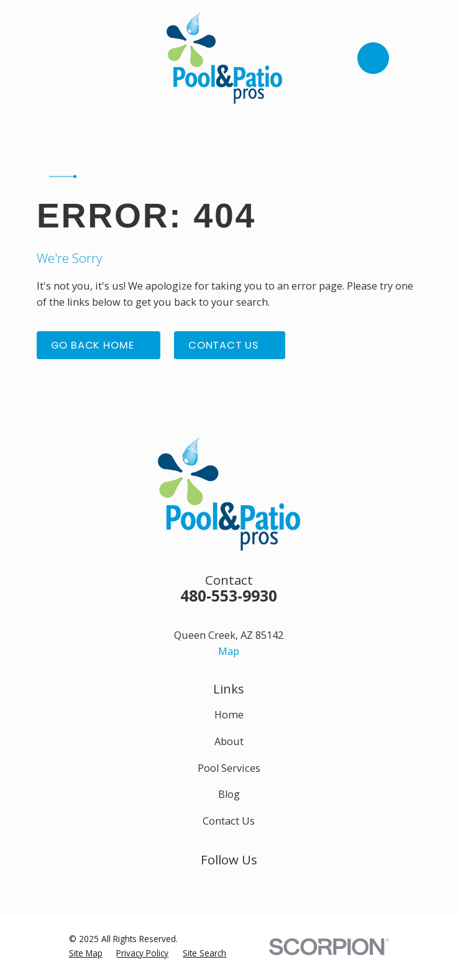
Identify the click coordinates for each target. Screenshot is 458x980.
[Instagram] (229, 884)
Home (229, 715)
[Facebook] (201, 884)
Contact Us (229, 821)
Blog (229, 794)
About (229, 741)
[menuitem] (86, 953)
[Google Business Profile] (257, 884)
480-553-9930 (229, 596)
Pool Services (229, 768)
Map (229, 651)
